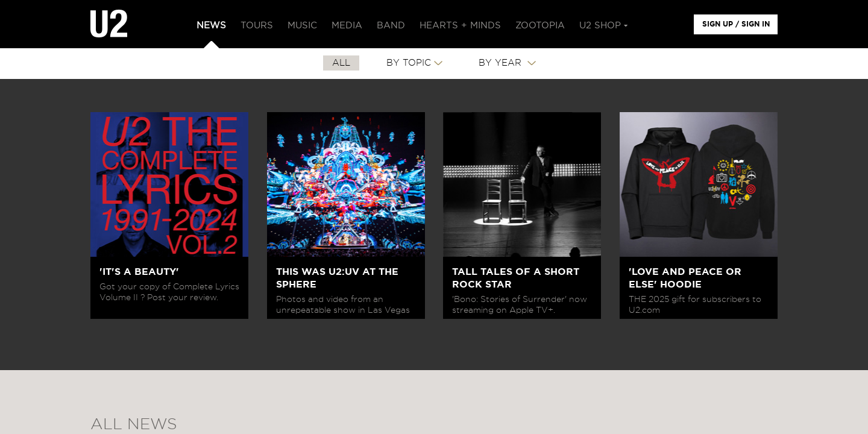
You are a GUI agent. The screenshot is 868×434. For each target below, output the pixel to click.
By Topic (409, 63)
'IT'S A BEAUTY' (139, 272)
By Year (502, 63)
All (341, 63)
